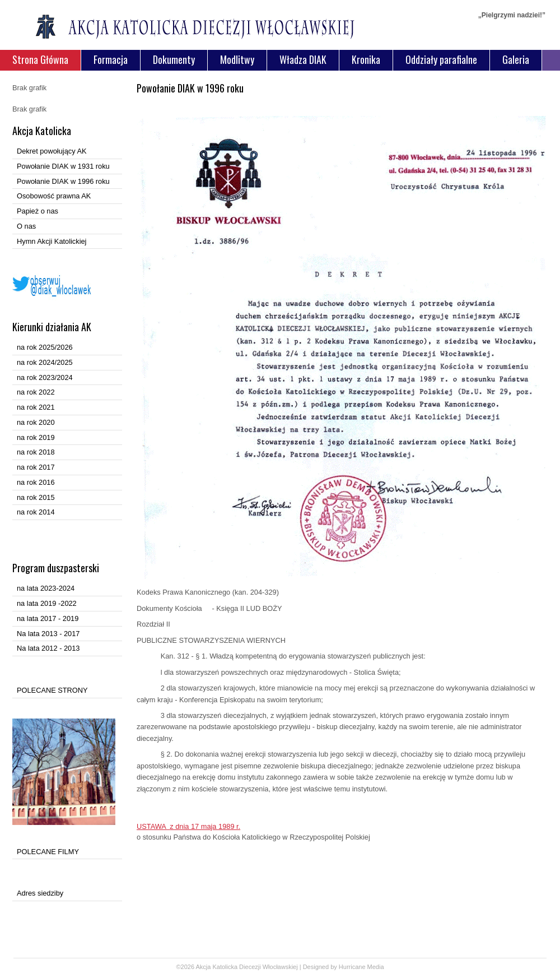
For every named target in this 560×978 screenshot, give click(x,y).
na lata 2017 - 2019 (48, 618)
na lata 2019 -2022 (47, 603)
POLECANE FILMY (48, 852)
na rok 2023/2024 (45, 377)
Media (376, 967)
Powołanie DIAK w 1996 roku (63, 181)
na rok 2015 (36, 497)
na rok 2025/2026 (45, 347)
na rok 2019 (36, 437)
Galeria (516, 59)
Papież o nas (38, 211)
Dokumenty (174, 59)
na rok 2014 (36, 512)
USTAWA (188, 826)
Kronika (366, 59)
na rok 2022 (36, 392)
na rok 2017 (36, 467)
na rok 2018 (36, 452)
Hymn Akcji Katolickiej (52, 241)
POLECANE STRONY (52, 690)
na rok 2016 (36, 482)
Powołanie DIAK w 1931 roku (63, 166)
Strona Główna (40, 59)
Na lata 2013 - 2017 (48, 634)
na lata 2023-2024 (46, 588)
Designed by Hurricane (335, 967)
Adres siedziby (40, 893)
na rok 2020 (36, 422)
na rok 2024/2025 (45, 362)
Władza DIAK (303, 59)
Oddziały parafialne (441, 59)
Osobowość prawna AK (54, 196)
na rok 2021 (36, 407)
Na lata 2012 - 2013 (48, 648)
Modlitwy (237, 59)
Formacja (111, 59)
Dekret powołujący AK (52, 151)
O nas (26, 226)
